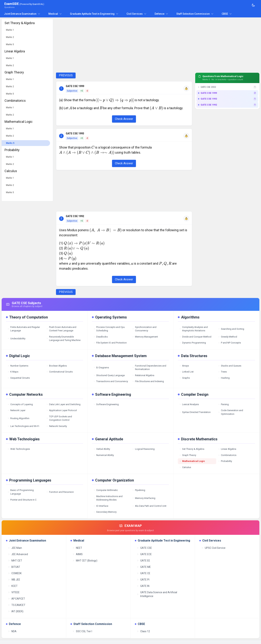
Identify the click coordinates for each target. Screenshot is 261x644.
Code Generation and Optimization (231, 412)
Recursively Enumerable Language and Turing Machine (63, 339)
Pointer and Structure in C (22, 500)
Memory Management (145, 337)
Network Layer (16, 410)
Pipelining (139, 490)
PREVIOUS (66, 75)
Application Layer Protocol (62, 410)
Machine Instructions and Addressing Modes (108, 498)
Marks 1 (10, 30)
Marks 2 (10, 37)
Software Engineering (106, 404)
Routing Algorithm (18, 418)
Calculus (185, 467)
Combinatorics (227, 455)
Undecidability (16, 339)
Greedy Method (228, 337)
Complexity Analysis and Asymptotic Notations (193, 329)
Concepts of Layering (20, 404)
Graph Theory (188, 455)
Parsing (223, 404)
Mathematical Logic (192, 461)
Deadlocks (101, 337)
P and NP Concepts (229, 343)
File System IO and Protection (110, 343)
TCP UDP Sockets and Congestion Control (59, 418)
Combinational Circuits (59, 372)
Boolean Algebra (56, 366)
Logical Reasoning (143, 449)
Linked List (186, 372)
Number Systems (18, 366)
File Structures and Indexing (148, 381)
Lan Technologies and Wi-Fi (23, 426)
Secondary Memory (105, 512)
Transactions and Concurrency (111, 381)
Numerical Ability (104, 455)
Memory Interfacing (144, 498)
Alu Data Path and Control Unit (149, 506)
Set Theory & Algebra (192, 449)
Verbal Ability (102, 449)
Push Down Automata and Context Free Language (61, 329)
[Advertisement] (124, 44)
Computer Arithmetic (106, 490)
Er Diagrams (101, 368)
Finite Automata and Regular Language (24, 329)
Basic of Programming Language (21, 492)
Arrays (184, 366)
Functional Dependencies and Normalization (149, 368)
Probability (225, 461)
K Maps (13, 372)
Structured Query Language (109, 375)
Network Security (57, 426)
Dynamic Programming (193, 343)
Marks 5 (10, 44)
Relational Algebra (143, 375)
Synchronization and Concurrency (144, 329)
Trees (222, 372)
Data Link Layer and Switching (63, 404)
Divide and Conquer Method (195, 337)
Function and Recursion (60, 492)
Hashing (224, 378)
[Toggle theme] (253, 5)
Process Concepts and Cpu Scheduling (109, 329)
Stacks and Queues (230, 366)
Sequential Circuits (19, 378)
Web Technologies (19, 449)
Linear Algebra (227, 449)
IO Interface (101, 506)
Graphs (185, 378)
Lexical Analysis (189, 404)
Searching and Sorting (231, 329)
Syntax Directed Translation (195, 412)
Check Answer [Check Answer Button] (124, 119)
